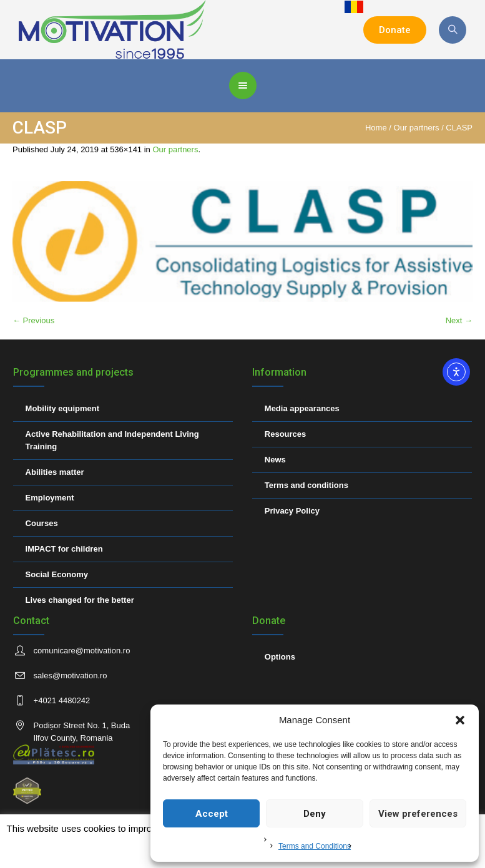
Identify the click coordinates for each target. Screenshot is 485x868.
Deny (315, 814)
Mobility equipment (62, 408)
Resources (285, 434)
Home (376, 128)
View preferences (418, 814)
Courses (42, 523)
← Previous (33, 320)
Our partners (417, 128)
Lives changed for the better (80, 600)
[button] (460, 720)
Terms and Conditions (315, 846)
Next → (459, 320)
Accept (212, 814)
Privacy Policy (292, 511)
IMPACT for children (64, 549)
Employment (50, 498)
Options (280, 657)
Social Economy (57, 574)
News (275, 460)
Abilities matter (55, 472)
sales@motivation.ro (71, 675)
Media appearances (302, 408)
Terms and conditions (306, 485)
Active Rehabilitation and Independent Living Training (112, 440)
